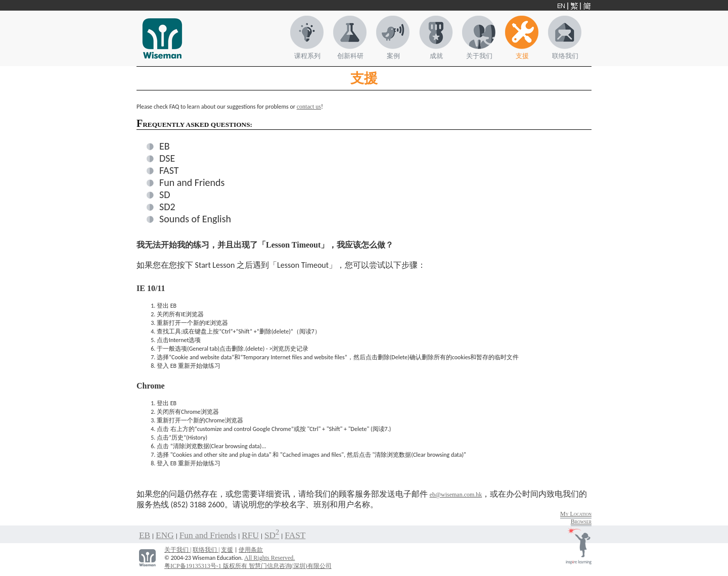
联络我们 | (206, 550)
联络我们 (565, 56)
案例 (393, 56)
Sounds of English (195, 219)
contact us (309, 107)
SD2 (167, 207)
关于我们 (479, 56)
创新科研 (350, 56)
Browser (581, 521)
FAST (169, 170)
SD (165, 195)
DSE (167, 158)
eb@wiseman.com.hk (456, 495)
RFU (250, 535)
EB (165, 146)
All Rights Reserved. (269, 558)
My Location (576, 514)
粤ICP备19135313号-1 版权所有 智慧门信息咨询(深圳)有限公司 (248, 566)
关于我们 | (178, 550)
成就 (436, 56)
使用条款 (251, 550)
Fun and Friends (192, 182)
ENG (165, 535)
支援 (522, 56)
